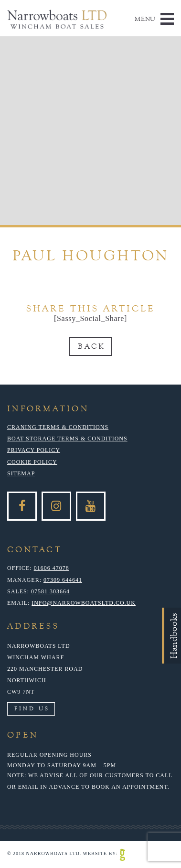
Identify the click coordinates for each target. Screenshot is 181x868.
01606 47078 (52, 568)
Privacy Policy (34, 450)
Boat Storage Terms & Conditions (67, 439)
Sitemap (21, 473)
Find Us (32, 708)
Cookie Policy (32, 462)
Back (91, 346)
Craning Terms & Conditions (58, 427)
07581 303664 (50, 591)
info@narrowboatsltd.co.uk (84, 603)
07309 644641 (63, 580)
